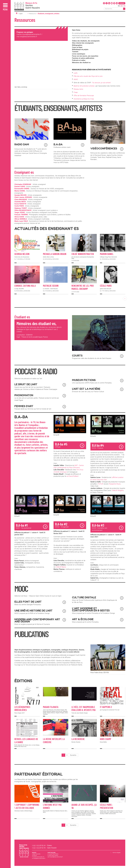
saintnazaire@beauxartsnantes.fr (55, 857)
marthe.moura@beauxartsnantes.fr (29, 34)
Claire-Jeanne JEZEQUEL (23, 197)
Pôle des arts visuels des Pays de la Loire (88, 76)
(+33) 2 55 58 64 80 (39, 848)
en (122, 6)
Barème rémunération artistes (84, 86)
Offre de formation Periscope (84, 96)
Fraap (76, 92)
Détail (27, 249)
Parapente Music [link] (115, 484)
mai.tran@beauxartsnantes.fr (27, 37)
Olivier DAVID (19, 217)
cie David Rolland (72, 476)
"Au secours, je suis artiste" (101, 83)
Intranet (122, 3)
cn (124, 6)
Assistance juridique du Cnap (84, 99)
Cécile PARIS (19, 206)
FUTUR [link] (101, 484)
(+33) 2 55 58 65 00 (39, 845)
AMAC (76, 79)
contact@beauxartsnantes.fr (39, 858)
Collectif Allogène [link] (118, 490)
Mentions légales (116, 853)
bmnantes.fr (49, 329)
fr (119, 6)
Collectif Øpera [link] (61, 567)
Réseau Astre (78, 89)
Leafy (76, 73)
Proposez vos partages (25, 32)
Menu (5, 10)
